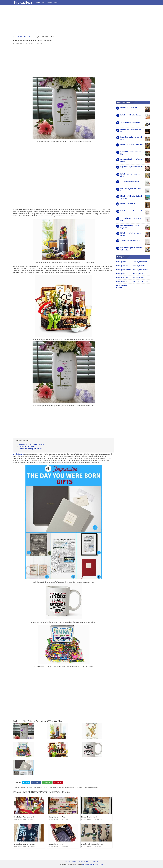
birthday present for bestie (40, 788)
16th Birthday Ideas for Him (130, 181)
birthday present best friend (24, 788)
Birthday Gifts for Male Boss (130, 108)
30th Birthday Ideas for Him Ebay (24, 844)
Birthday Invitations (123, 277)
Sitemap (67, 862)
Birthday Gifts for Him (21, 44)
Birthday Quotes (122, 281)
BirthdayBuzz (23, 2)
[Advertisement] (75, 21)
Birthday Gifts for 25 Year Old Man (132, 211)
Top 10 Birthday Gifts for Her (130, 122)
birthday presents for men (90, 788)
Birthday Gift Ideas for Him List (131, 115)
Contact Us (74, 862)
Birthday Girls (121, 274)
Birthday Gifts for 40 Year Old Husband (31, 444)
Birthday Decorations (140, 262)
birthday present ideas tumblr (74, 788)
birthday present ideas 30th (57, 788)
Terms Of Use (88, 862)
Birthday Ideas (138, 274)
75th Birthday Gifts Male (26, 446)
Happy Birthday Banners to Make (132, 167)
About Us (95, 862)
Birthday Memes (139, 277)
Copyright (81, 862)
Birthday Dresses (53, 3)
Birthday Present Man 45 (129, 203)
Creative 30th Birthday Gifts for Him (30, 449)
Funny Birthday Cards (140, 281)
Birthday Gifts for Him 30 (89, 817)
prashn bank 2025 (98, 864)
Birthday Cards (40, 3)
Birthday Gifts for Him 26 (56, 844)
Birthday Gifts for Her (123, 270)
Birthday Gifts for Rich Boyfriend (131, 144)
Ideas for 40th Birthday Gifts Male (92, 844)
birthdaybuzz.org (18, 454)
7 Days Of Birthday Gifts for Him (131, 240)
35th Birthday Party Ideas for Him (25, 817)
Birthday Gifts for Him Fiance (57, 817)
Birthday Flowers (139, 266)
